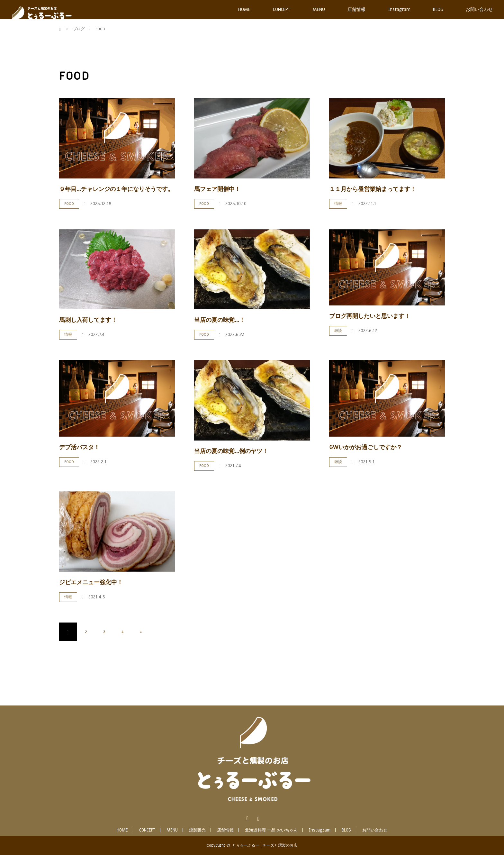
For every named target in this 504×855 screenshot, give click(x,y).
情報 (338, 204)
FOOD (69, 204)
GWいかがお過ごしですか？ (366, 447)
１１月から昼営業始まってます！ (373, 189)
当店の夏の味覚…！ (220, 320)
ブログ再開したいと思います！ (370, 316)
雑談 (338, 331)
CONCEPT (282, 9)
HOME (244, 9)
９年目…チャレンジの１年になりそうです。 (116, 189)
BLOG (438, 9)
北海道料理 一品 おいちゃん (271, 830)
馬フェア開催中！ (217, 189)
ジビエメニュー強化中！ (91, 582)
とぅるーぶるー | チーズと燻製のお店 (265, 845)
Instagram (399, 9)
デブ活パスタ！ (79, 447)
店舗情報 (356, 9)
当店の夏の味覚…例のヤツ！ (231, 451)
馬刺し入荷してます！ (88, 320)
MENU (319, 9)
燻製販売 (197, 830)
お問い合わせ (479, 9)
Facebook (247, 817)
